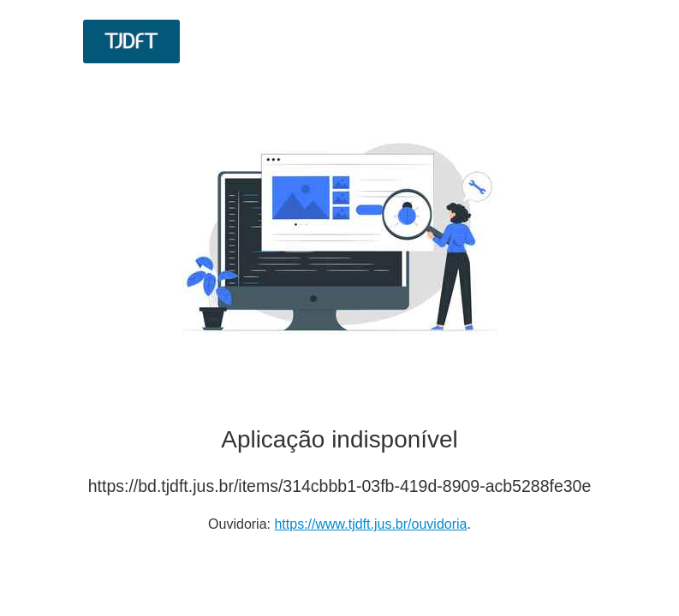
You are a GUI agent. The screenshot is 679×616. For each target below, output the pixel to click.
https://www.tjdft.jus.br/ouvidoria (370, 524)
